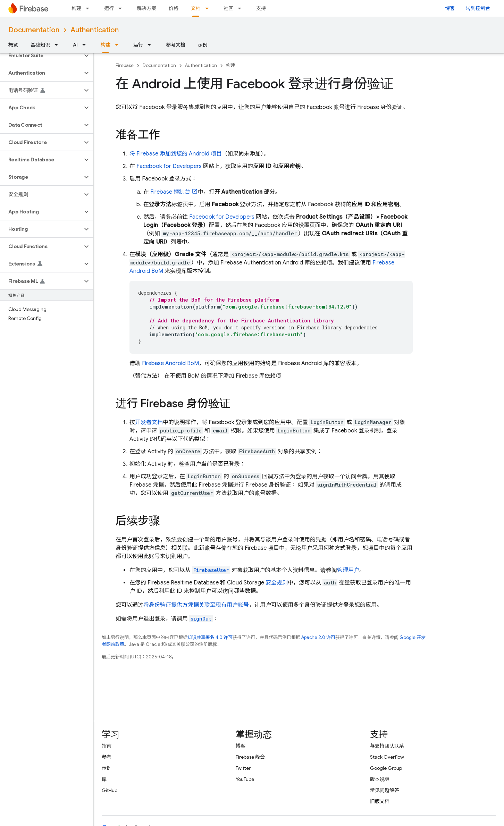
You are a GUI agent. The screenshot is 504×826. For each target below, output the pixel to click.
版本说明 (380, 779)
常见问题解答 (385, 790)
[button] (41, 56)
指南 (107, 746)
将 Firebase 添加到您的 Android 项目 (176, 154)
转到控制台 (478, 8)
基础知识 (40, 45)
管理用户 (348, 570)
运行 (109, 8)
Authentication (95, 30)
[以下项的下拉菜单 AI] (86, 45)
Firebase (125, 65)
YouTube (245, 779)
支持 (261, 8)
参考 (107, 757)
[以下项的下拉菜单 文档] (209, 8)
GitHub (110, 790)
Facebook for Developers (169, 166)
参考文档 (176, 45)
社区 (228, 8)
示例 (203, 45)
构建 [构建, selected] (106, 45)
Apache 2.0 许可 (318, 637)
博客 (450, 8)
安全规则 (277, 583)
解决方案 (146, 8)
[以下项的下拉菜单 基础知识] (58, 45)
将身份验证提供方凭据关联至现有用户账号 (196, 605)
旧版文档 (380, 801)
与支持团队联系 (387, 746)
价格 (174, 8)
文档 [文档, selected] (196, 8)
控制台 (170, 192)
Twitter (243, 768)
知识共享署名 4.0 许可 (210, 637)
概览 (13, 45)
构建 (76, 8)
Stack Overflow (387, 757)
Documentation (34, 30)
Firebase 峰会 (250, 757)
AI (75, 45)
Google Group (386, 768)
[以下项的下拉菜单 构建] (90, 8)
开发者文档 (149, 422)
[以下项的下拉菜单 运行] (122, 8)
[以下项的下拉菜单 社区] (242, 8)
